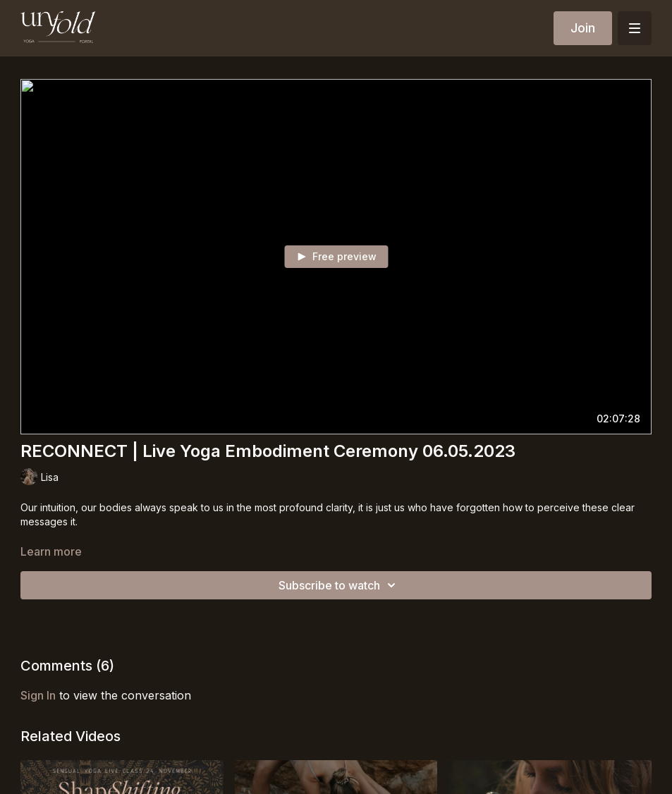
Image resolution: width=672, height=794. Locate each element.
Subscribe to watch (339, 585)
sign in (38, 695)
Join (583, 28)
